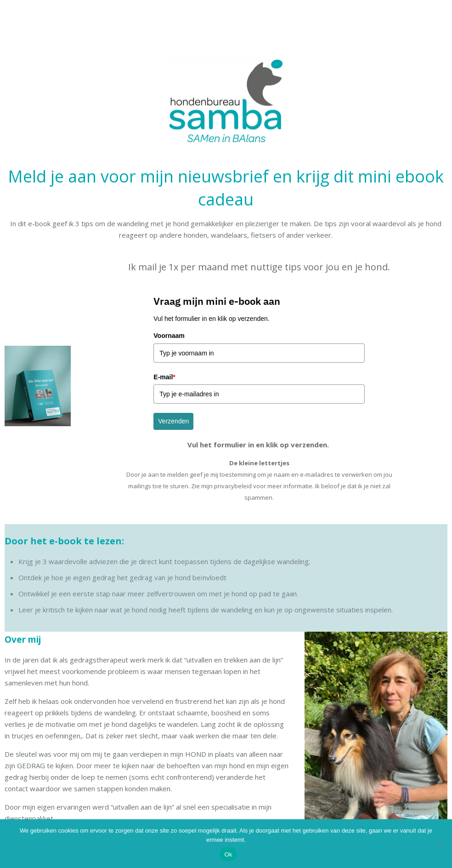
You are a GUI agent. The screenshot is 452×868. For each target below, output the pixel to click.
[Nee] (441, 844)
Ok (228, 854)
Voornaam (169, 336)
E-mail (164, 377)
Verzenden (173, 421)
